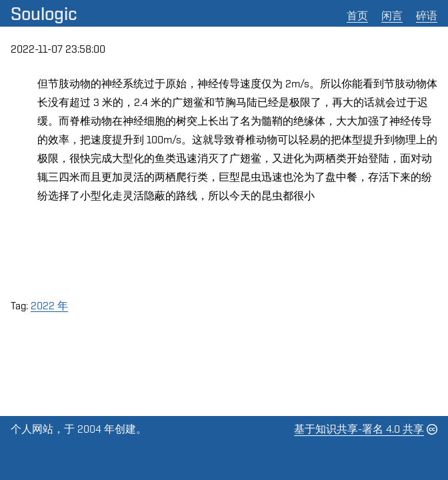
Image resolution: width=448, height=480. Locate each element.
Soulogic (44, 13)
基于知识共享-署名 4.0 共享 (359, 429)
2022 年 (49, 306)
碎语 (427, 16)
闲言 (392, 16)
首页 (357, 16)
